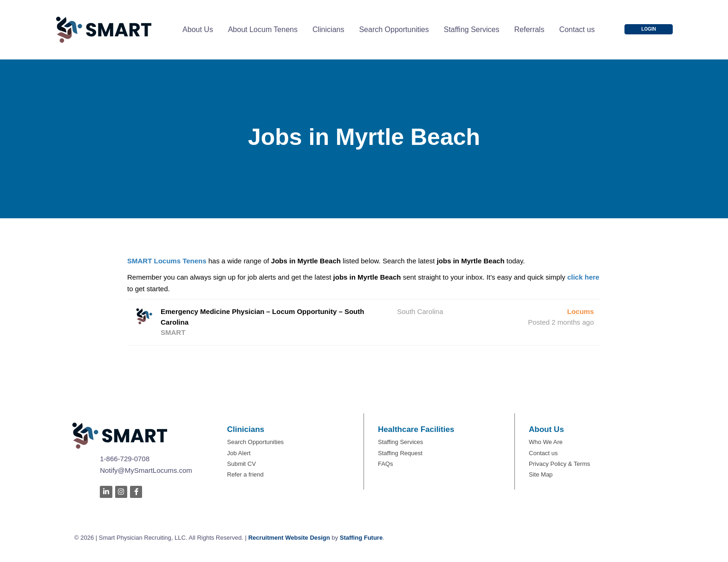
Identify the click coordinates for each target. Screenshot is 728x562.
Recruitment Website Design (289, 538)
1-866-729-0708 (125, 459)
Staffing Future (361, 538)
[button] (649, 29)
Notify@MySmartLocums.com (146, 470)
